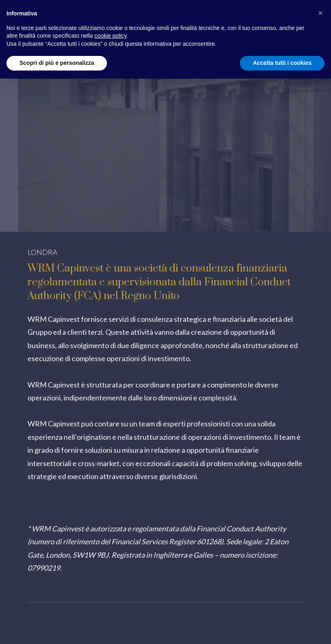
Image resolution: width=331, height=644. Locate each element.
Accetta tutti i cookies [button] (282, 63)
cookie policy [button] (110, 36)
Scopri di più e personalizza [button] (57, 63)
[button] (320, 13)
